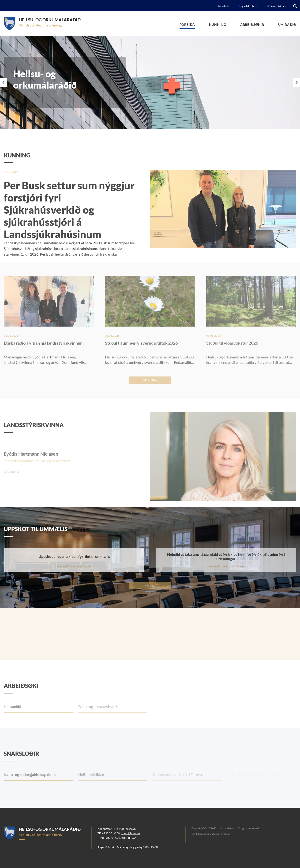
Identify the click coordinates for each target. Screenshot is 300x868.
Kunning (218, 24)
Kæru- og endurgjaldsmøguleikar (30, 786)
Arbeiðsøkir (252, 24)
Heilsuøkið (12, 718)
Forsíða (187, 24)
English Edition (248, 6)
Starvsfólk (223, 6)
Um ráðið (287, 24)
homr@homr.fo (130, 833)
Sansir (228, 834)
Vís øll (150, 586)
